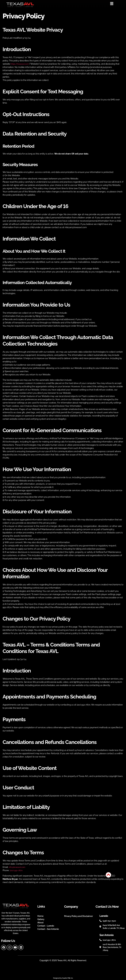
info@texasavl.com (18, 867)
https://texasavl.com (21, 64)
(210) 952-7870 (17, 870)
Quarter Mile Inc (67, 978)
